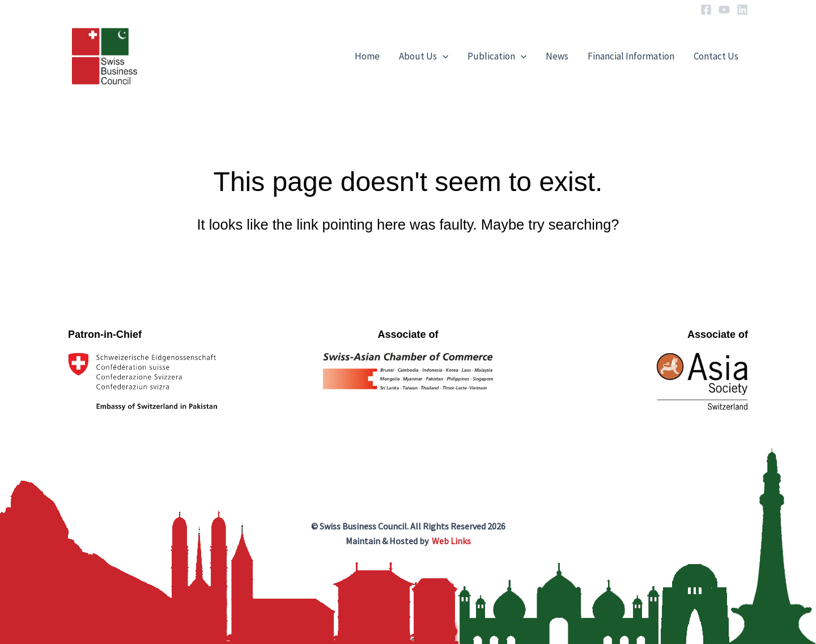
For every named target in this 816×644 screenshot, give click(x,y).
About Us (424, 56)
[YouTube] (724, 10)
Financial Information (631, 56)
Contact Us (716, 56)
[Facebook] (706, 10)
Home (367, 56)
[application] (443, 56)
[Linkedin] (742, 10)
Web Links (451, 541)
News (557, 56)
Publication (497, 56)
